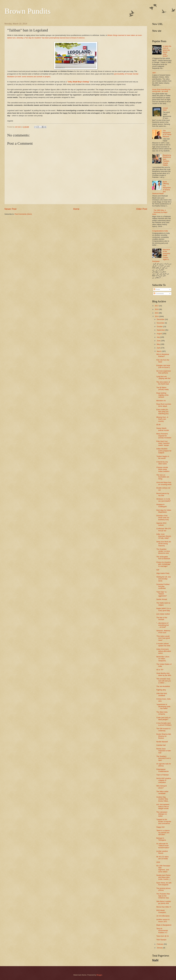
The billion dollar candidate (162, 792)
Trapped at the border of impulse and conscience (164, 821)
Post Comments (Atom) (23, 214)
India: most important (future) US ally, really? (164, 536)
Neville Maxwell (162, 742)
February (160, 944)
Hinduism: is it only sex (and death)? (164, 500)
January (160, 948)
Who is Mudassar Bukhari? (163, 355)
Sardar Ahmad (162, 599)
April (159, 348)
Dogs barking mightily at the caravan (162, 395)
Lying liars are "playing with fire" (164, 377)
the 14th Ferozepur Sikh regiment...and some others (163, 869)
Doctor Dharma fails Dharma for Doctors (164, 736)
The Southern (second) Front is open (164, 758)
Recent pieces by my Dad (163, 494)
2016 (157, 309)
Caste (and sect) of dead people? (163, 719)
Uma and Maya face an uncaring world (164, 483)
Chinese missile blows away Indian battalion (163, 469)
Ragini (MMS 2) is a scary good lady (164, 609)
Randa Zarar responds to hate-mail (164, 751)
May (159, 344)
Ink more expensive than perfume (164, 372)
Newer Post (10, 209)
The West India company (162, 713)
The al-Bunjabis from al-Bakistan (163, 558)
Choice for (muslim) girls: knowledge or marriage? (164, 564)
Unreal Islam (165, 109)
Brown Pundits (27, 11)
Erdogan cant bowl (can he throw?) (163, 366)
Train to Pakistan (163, 775)
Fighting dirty (161, 690)
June (159, 341)
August (160, 334)
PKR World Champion (161, 911)
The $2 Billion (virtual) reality (163, 388)
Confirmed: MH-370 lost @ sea (164, 530)
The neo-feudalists (163, 686)
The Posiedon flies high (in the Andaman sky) (163, 896)
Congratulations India (160, 231)
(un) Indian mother (163, 614)
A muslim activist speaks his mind (163, 645)
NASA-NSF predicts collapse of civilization (164, 780)
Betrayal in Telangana (161, 839)
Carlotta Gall (161, 745)
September (161, 330)
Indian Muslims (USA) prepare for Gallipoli (164, 451)
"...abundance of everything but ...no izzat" (163, 625)
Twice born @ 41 (163, 936)
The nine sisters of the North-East (163, 383)
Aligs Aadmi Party (163, 573)
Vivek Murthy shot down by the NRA (164, 674)
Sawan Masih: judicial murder (163, 429)
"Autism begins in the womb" (163, 457)
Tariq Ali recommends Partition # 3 (162, 931)
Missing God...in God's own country (162, 419)
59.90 (158, 425)
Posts (157, 289)
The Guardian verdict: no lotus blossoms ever (163, 551)
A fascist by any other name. (162, 463)
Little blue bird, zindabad (162, 694)
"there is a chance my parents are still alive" (163, 832)
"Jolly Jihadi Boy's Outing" (79, 82)
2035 (158, 862)
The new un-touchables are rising (163, 477)
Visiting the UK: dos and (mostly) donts (164, 579)
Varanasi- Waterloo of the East (163, 632)
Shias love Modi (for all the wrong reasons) (164, 544)
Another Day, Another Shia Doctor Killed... (163, 799)
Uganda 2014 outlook (161, 524)
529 (158, 570)
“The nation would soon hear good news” (163, 638)
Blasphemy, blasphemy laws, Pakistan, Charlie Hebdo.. (167, 160)
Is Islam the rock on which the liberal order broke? (167, 51)
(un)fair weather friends (162, 852)
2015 (157, 313)
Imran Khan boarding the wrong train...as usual (161, 90)
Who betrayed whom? (161, 787)
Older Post (142, 209)
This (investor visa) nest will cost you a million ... (164, 681)
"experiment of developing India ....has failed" (163, 706)
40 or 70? (160, 670)
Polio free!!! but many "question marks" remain (163, 443)
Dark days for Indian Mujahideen (164, 511)
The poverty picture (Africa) (163, 889)
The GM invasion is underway (163, 730)
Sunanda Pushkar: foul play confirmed (163, 586)
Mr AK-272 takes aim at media (162, 858)
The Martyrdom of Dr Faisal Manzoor (167, 134)
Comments (159, 294)
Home (76, 209)
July (158, 337)
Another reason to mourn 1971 (163, 920)
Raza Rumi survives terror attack (164, 405)
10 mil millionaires (163, 916)
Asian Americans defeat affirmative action (164, 651)
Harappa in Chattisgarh (162, 505)
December (161, 319)
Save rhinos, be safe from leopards (164, 884)
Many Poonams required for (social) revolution (164, 436)
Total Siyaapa (161, 940)
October (160, 327)
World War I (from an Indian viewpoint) (163, 659)
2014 (157, 316)
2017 (157, 306)
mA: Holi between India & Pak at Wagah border (163, 806)
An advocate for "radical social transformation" (163, 846)
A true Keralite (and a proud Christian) (164, 724)
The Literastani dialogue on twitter (162, 814)
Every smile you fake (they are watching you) (162, 412)
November (161, 323)
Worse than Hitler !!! (164, 907)
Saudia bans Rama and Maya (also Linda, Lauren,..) (163, 877)
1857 (154, 73)
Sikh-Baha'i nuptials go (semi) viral (164, 902)
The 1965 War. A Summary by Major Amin (160, 212)
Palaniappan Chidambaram (163, 770)
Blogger (99, 975)
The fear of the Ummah (162, 619)
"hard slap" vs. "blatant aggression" (162, 594)
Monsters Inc (161, 401)
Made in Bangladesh (164, 925)
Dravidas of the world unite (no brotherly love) (163, 518)
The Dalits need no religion (163, 604)
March (159, 351)
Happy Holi (160, 827)
